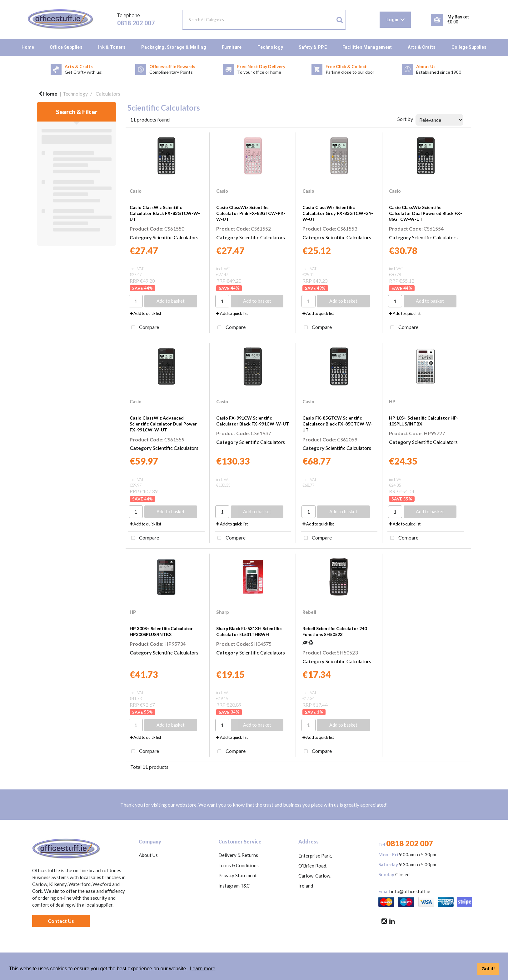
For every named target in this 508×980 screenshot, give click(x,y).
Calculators (108, 94)
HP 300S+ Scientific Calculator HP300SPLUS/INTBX (161, 631)
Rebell (309, 612)
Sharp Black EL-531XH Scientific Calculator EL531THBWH (249, 631)
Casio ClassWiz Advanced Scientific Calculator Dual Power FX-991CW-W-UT (163, 424)
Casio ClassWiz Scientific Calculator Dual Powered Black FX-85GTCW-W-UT (426, 213)
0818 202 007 (136, 23)
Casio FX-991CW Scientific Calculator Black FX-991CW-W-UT (253, 421)
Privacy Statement (238, 875)
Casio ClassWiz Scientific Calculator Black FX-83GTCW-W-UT (165, 213)
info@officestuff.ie (411, 891)
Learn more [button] (202, 969)
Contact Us (61, 921)
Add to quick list (145, 313)
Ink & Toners (112, 47)
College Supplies (469, 47)
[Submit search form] (340, 20)
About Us (148, 855)
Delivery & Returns (238, 855)
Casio (136, 191)
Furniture (232, 47)
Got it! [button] (488, 969)
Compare (144, 328)
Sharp (223, 612)
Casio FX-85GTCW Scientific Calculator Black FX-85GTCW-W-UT (338, 424)
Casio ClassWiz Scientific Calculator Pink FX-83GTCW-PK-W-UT (251, 213)
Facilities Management (367, 47)
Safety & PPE (313, 47)
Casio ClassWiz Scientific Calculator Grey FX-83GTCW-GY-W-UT (338, 213)
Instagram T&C (234, 886)
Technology (270, 47)
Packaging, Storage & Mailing (174, 47)
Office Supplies (66, 47)
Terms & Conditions (239, 865)
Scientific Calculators (176, 237)
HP (392, 402)
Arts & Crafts (422, 47)
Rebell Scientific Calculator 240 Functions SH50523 (335, 631)
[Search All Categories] (264, 20)
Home (28, 47)
